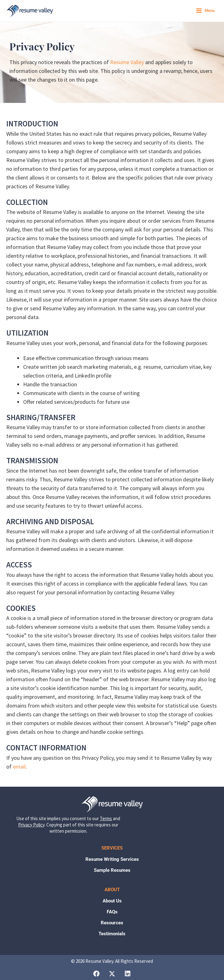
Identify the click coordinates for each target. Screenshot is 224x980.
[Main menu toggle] (205, 11)
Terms (106, 818)
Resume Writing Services (112, 859)
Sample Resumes (112, 870)
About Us (112, 901)
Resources (112, 923)
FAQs (112, 912)
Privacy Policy (31, 825)
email (19, 767)
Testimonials (112, 934)
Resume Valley (127, 62)
